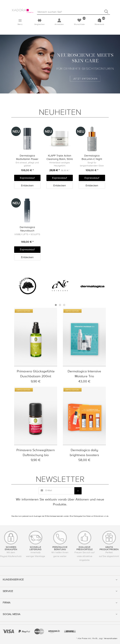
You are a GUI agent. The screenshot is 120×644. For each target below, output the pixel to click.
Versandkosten (111, 638)
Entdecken (27, 186)
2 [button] (60, 305)
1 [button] (56, 305)
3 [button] (64, 305)
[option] (27, 286)
